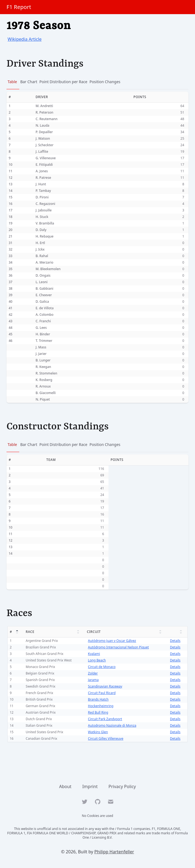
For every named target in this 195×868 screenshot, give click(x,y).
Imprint (90, 786)
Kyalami (93, 654)
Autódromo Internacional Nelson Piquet (118, 647)
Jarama (93, 680)
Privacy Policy (122, 786)
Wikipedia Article (25, 39)
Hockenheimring (100, 706)
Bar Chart (29, 82)
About (65, 786)
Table (12, 82)
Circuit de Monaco (101, 667)
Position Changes (105, 82)
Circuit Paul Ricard (101, 693)
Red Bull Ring (97, 712)
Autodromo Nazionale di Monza (111, 725)
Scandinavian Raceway (104, 686)
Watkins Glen (97, 732)
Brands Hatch (98, 699)
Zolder (92, 673)
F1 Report (19, 7)
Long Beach (96, 660)
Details (175, 641)
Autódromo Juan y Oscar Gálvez (111, 641)
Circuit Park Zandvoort (104, 719)
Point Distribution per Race (63, 82)
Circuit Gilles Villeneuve (105, 739)
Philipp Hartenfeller (114, 852)
